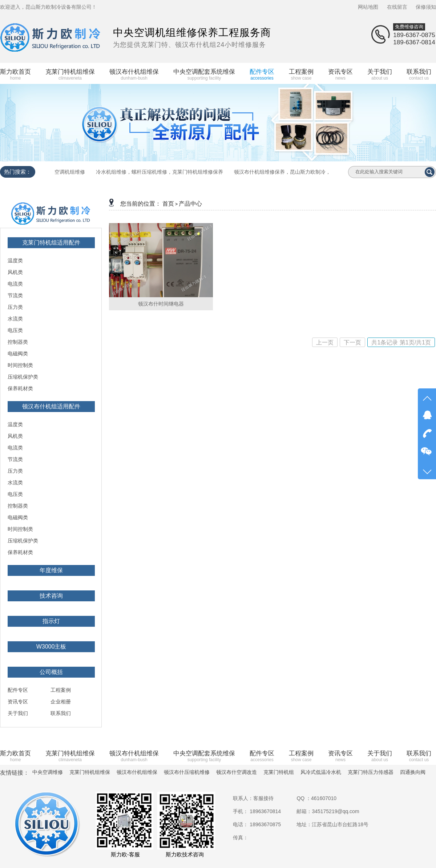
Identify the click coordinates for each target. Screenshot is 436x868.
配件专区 (18, 690)
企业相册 (61, 702)
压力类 (15, 307)
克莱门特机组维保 (90, 772)
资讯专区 (18, 702)
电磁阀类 (18, 354)
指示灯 (51, 621)
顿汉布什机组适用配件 (51, 406)
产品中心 (190, 204)
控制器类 (18, 342)
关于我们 (18, 713)
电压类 (15, 330)
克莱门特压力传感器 (371, 772)
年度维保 (51, 570)
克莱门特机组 (279, 772)
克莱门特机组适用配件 (51, 243)
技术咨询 (51, 596)
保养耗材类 (20, 388)
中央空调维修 (48, 772)
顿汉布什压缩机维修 (187, 772)
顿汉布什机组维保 (137, 772)
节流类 (15, 295)
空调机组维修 (70, 172)
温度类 (15, 261)
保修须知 (426, 7)
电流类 (15, 284)
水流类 (15, 319)
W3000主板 (51, 647)
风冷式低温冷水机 (321, 772)
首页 (168, 204)
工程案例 (61, 690)
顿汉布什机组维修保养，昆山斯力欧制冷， (282, 172)
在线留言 (397, 7)
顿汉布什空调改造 (237, 772)
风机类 (15, 272)
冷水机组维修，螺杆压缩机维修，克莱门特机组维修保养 (160, 172)
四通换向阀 (413, 772)
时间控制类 (20, 365)
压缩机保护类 (23, 377)
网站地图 (368, 7)
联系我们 (61, 713)
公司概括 (51, 672)
